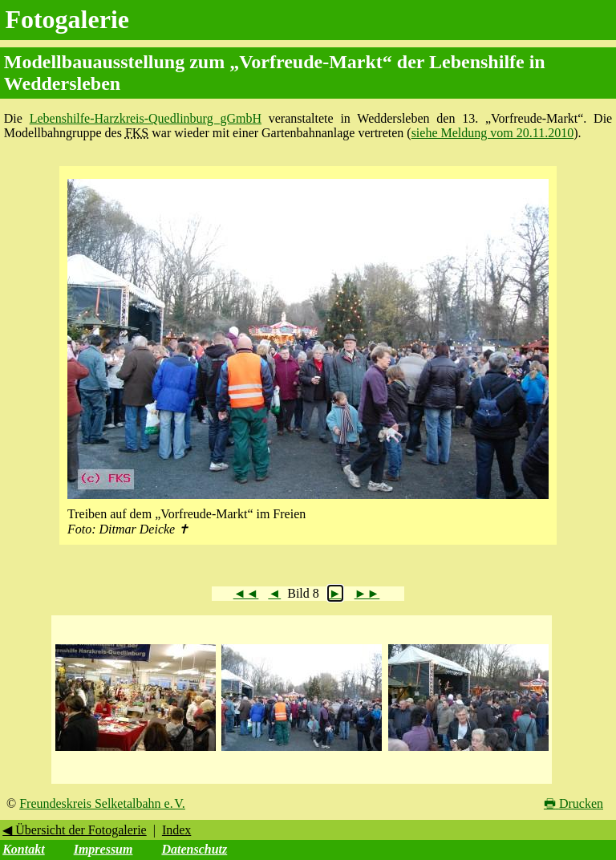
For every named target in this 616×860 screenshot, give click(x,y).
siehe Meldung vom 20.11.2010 (493, 133)
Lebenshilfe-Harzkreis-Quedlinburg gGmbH (146, 118)
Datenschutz (194, 849)
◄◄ (246, 593)
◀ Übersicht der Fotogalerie (75, 830)
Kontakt (23, 849)
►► (367, 593)
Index (176, 830)
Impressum (103, 849)
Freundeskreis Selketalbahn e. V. (102, 803)
